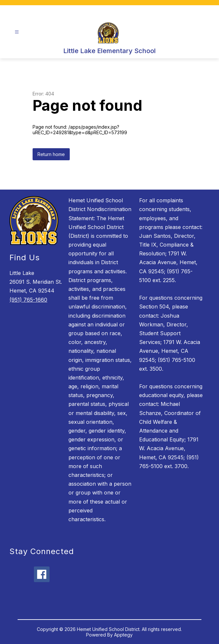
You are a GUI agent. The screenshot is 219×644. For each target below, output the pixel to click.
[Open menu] (17, 32)
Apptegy (123, 635)
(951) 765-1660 (28, 300)
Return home (51, 154)
